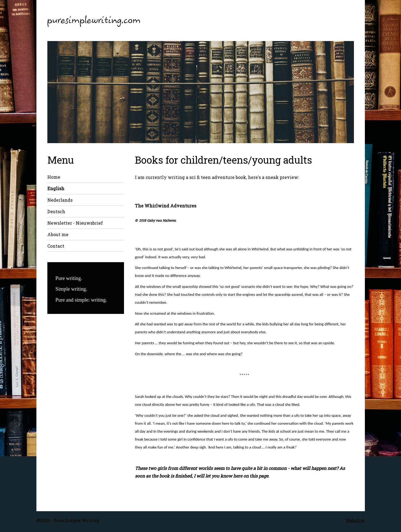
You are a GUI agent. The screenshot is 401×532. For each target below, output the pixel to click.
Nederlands (60, 200)
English (56, 188)
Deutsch (56, 211)
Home (54, 177)
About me (58, 234)
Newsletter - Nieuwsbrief (75, 223)
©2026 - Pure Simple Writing (68, 520)
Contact (56, 246)
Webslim (355, 520)
